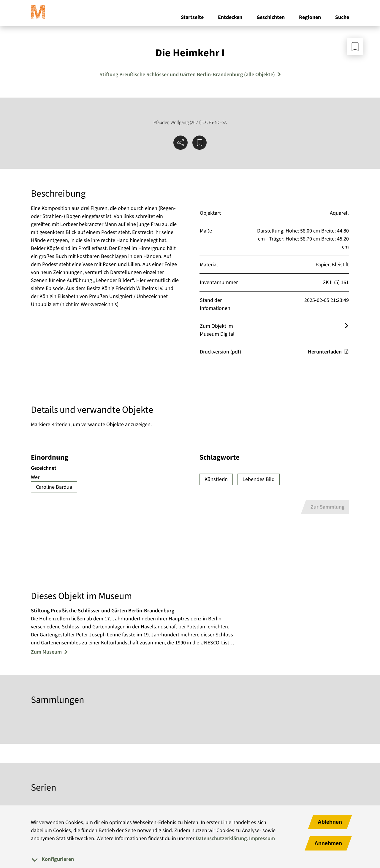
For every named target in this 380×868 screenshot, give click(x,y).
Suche (342, 17)
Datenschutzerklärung (221, 838)
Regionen (310, 17)
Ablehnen (330, 822)
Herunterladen (328, 352)
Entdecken (230, 17)
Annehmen (328, 843)
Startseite (192, 17)
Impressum (262, 838)
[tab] (190, 859)
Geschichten (271, 17)
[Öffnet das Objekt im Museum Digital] (346, 326)
